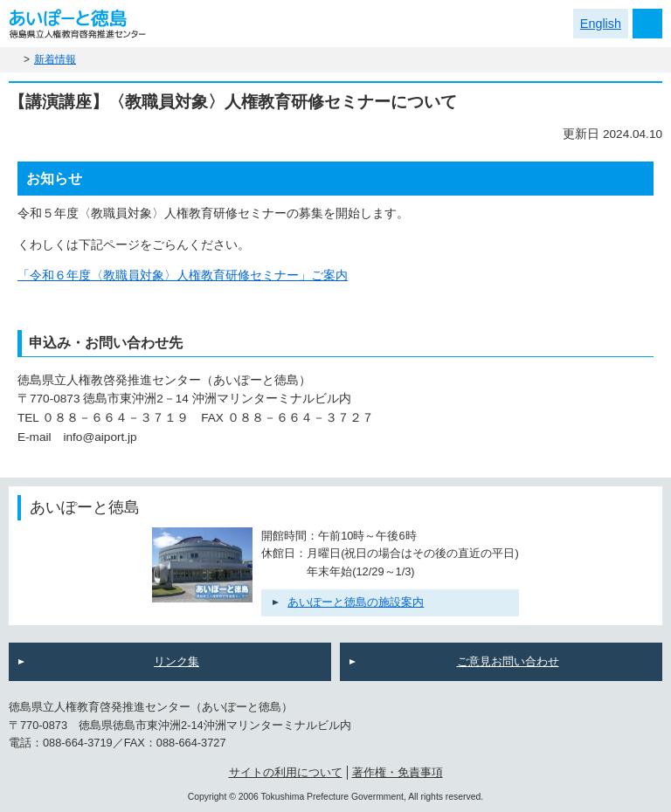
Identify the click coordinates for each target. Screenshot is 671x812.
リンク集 (176, 661)
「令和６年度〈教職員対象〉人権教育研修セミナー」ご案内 (183, 275)
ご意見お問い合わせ (508, 661)
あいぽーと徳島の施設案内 (356, 602)
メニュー (647, 24)
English (601, 24)
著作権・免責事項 (398, 772)
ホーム (14, 60)
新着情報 (55, 59)
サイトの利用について (286, 772)
